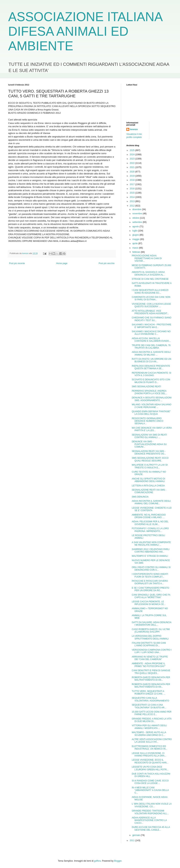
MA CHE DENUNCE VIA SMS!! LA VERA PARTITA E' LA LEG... (152, 429)
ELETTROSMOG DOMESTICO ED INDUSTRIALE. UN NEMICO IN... (150, 748)
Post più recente (17, 263)
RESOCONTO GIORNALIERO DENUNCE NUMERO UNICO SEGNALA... (148, 421)
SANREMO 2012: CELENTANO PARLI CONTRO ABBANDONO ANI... (151, 551)
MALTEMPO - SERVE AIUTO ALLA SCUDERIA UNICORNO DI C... (149, 734)
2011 (133, 840)
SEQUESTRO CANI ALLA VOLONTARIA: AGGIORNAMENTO (150, 699)
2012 (133, 206)
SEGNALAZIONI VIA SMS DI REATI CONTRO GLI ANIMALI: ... (149, 436)
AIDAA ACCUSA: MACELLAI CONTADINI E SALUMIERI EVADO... (151, 340)
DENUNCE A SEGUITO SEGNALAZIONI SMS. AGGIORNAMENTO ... (152, 399)
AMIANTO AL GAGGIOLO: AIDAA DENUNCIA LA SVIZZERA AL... (148, 273)
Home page (62, 263)
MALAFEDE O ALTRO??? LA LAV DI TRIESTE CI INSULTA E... (150, 466)
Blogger (118, 861)
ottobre (136, 218)
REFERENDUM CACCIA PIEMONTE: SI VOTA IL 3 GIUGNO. (152, 374)
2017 (133, 184)
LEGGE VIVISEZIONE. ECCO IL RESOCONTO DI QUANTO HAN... (150, 761)
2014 (133, 197)
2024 (133, 155)
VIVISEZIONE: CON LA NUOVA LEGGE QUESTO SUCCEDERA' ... (151, 305)
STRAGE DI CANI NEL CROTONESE (150, 279)
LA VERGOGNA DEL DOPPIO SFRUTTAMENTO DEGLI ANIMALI (150, 637)
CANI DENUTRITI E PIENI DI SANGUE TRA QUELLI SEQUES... (151, 672)
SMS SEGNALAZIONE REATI (146, 387)
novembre (138, 214)
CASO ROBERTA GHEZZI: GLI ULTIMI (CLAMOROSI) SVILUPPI (151, 631)
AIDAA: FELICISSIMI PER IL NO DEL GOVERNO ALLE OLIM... (150, 523)
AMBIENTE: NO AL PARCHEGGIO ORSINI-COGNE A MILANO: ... (149, 516)
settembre (138, 222)
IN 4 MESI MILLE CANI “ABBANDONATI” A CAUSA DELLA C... (150, 790)
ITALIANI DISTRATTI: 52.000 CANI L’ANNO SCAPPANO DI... (149, 644)
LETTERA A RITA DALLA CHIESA (148, 486)
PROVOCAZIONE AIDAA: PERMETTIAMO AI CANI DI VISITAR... (147, 258)
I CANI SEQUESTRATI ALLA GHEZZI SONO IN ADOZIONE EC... (150, 291)
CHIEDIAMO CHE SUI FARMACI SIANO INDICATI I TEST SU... (152, 319)
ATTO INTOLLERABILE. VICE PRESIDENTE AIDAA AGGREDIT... (150, 312)
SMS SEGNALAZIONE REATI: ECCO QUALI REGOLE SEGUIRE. (150, 459)
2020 (133, 172)
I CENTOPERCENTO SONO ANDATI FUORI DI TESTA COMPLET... (150, 575)
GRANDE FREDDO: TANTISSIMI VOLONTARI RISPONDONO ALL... (150, 812)
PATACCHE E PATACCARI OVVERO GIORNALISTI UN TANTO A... (150, 582)
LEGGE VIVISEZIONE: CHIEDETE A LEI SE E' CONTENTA (152, 509)
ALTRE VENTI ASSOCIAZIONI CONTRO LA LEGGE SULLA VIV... (152, 741)
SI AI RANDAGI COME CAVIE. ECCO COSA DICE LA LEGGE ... (150, 782)
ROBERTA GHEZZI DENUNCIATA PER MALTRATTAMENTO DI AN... (151, 679)
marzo (136, 248)
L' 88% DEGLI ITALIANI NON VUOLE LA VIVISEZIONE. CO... (152, 805)
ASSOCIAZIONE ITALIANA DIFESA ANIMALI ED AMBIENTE (85, 31)
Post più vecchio (107, 263)
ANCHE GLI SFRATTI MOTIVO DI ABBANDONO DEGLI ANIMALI (148, 480)
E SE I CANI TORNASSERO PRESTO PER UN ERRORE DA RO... (150, 589)
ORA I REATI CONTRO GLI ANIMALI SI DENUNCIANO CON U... (151, 569)
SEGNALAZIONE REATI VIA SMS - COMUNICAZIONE (149, 491)
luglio (135, 231)
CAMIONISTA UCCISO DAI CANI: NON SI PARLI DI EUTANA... (151, 298)
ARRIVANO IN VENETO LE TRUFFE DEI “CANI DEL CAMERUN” (150, 658)
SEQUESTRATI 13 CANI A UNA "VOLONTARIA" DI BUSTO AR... (149, 706)
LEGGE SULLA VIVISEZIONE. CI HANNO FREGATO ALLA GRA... (149, 754)
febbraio (137, 252)
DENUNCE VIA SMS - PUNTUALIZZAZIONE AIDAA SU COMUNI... (149, 444)
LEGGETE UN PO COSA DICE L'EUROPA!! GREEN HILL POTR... (150, 768)
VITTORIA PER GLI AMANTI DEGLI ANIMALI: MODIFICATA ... (149, 727)
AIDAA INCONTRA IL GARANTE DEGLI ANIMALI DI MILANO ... (151, 353)
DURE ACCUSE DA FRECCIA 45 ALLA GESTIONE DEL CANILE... (151, 828)
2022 (133, 163)
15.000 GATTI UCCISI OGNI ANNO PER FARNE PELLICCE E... (152, 713)
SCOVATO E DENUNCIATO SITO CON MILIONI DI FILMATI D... (151, 381)
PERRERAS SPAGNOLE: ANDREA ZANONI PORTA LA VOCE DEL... (150, 392)
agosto (136, 227)
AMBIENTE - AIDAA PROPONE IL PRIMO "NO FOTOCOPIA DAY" (149, 665)
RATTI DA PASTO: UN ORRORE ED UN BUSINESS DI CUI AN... (152, 360)
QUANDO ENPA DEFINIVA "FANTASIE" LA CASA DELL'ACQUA (151, 413)
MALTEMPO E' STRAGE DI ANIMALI (150, 556)
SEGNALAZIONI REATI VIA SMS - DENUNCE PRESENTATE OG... (149, 452)
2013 (133, 201)
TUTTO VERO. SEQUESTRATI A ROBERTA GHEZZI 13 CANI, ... (149, 693)
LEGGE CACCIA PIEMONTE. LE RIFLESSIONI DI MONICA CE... (149, 603)
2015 (133, 193)
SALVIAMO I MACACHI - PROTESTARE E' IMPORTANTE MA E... (152, 326)
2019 (133, 176)
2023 (133, 159)
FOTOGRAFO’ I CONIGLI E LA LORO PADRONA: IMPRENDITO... (150, 530)
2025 (133, 150)
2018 (133, 180)
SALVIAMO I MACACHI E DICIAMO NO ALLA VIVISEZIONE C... (151, 333)
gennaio (137, 835)
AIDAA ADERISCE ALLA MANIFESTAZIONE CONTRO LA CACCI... (149, 820)
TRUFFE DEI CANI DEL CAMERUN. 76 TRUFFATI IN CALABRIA (151, 347)
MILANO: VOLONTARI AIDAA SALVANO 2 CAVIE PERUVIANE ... (152, 406)
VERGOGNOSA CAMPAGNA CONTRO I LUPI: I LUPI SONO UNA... (152, 651)
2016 (133, 189)
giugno (136, 235)
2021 (133, 167)
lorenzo (134, 129)
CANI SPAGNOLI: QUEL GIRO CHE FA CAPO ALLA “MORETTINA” (151, 596)
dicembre (137, 209)
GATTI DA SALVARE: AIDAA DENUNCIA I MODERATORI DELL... (152, 624)
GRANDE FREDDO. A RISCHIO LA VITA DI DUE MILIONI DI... (152, 720)
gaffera (97, 861)
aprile (135, 243)
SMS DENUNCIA (140, 497)
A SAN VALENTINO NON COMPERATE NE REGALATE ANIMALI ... (151, 544)
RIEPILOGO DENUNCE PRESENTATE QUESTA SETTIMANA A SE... (151, 367)
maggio (136, 239)
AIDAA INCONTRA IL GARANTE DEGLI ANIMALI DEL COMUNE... (151, 502)
